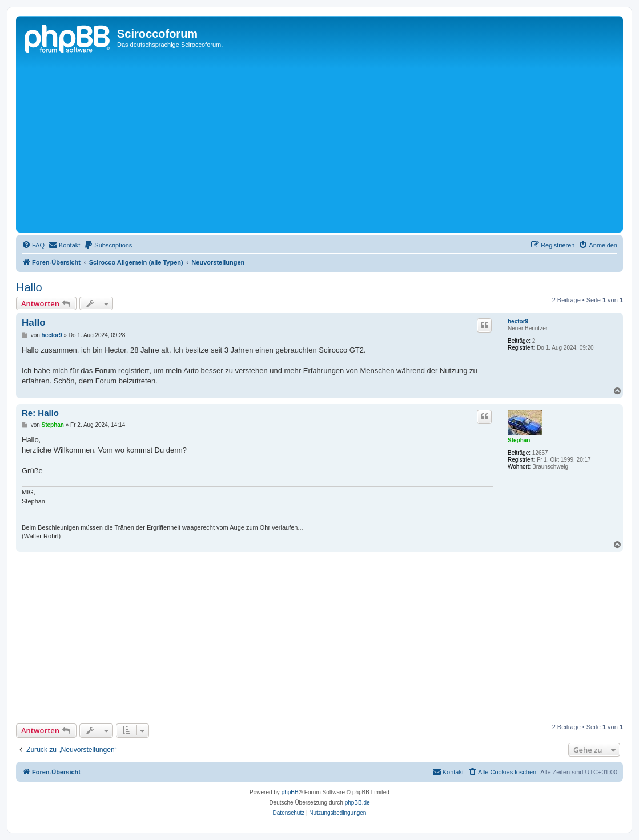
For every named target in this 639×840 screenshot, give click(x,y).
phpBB (290, 792)
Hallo (29, 287)
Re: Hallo (40, 413)
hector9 (518, 321)
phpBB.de (357, 803)
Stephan (519, 440)
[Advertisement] (329, 144)
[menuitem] (33, 245)
